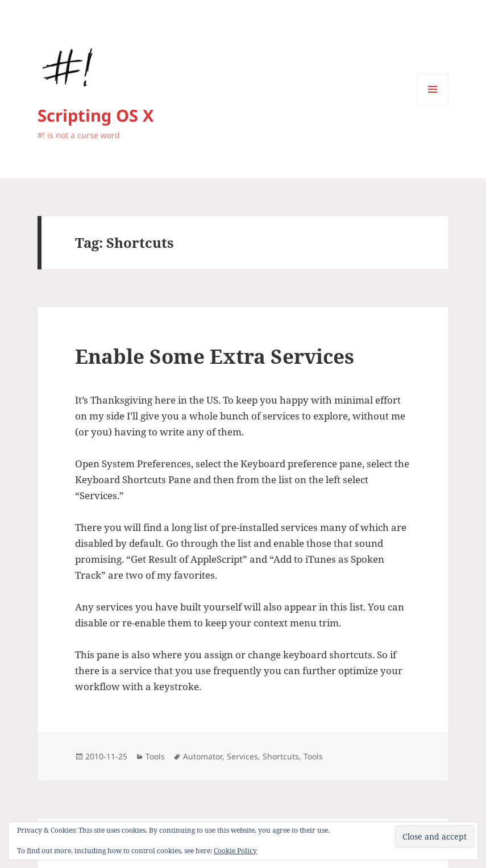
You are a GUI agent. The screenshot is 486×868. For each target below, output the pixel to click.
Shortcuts (281, 756)
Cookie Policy (235, 851)
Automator (203, 756)
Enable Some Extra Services (215, 356)
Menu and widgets (433, 105)
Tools (155, 756)
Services (242, 756)
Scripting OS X (95, 115)
